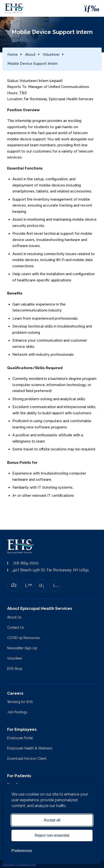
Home (13, 55)
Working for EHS (20, 702)
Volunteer (51, 55)
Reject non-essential (52, 835)
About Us (14, 617)
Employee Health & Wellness (30, 748)
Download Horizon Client (27, 759)
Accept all (52, 820)
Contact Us (16, 628)
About (30, 55)
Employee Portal (20, 738)
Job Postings (17, 712)
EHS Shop (15, 669)
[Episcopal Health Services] (16, 8)
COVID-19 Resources (23, 638)
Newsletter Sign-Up (22, 648)
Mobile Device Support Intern (32, 64)
